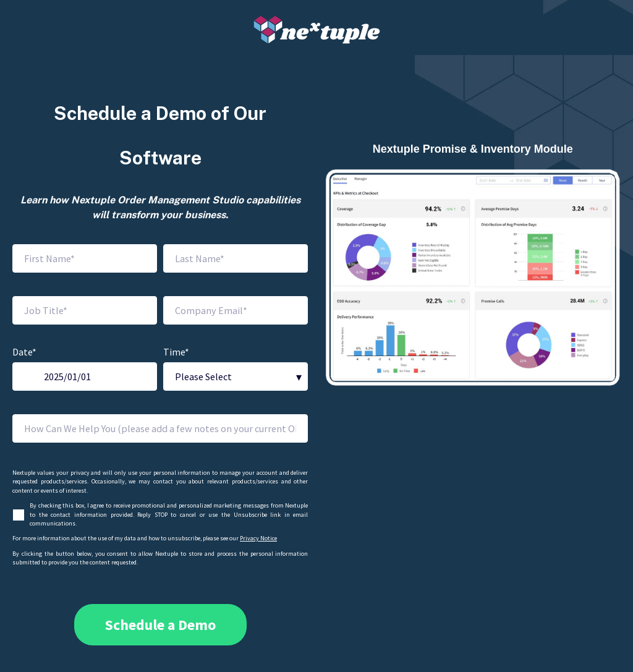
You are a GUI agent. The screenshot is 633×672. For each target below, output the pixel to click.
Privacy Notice (258, 538)
